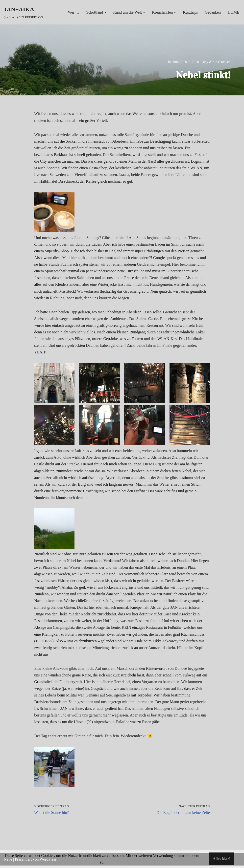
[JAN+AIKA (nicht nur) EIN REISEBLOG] (23, 12)
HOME (233, 12)
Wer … (73, 12)
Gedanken (213, 12)
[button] (105, 12)
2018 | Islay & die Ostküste (211, 62)
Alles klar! (221, 859)
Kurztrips (190, 12)
